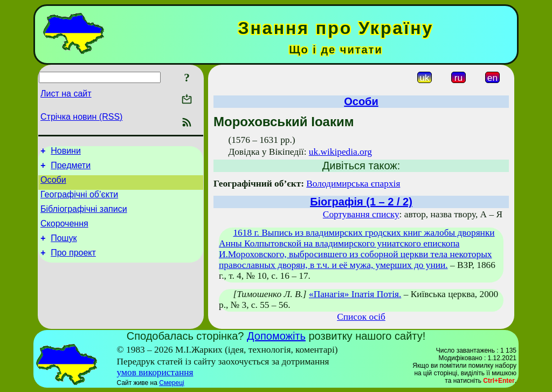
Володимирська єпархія (353, 184)
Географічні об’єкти (79, 201)
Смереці (171, 383)
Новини (66, 152)
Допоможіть (276, 336)
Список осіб (361, 317)
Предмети (71, 169)
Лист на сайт (66, 94)
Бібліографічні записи (84, 217)
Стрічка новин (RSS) (81, 117)
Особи (53, 185)
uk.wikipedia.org (340, 152)
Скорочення (64, 233)
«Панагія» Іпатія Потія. (355, 294)
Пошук (64, 249)
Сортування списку (361, 214)
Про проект (73, 266)
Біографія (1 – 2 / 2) (361, 202)
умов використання (155, 372)
